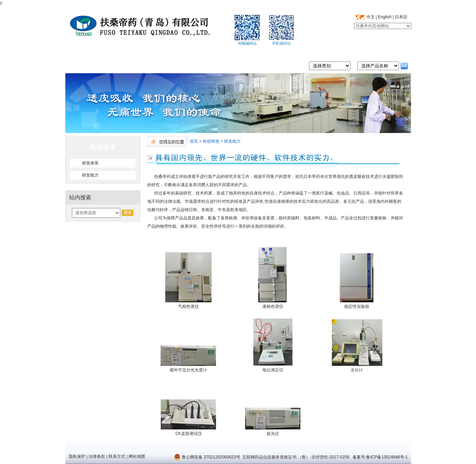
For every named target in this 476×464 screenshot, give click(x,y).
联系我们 (390, 53)
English (385, 17)
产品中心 (216, 53)
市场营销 (303, 53)
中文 (371, 17)
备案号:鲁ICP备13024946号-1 (380, 457)
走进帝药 (130, 53)
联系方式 (117, 456)
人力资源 (346, 53)
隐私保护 (77, 456)
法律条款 (97, 456)
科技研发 (260, 53)
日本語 (401, 17)
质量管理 (173, 53)
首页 (87, 53)
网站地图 (137, 456)
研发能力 (232, 141)
